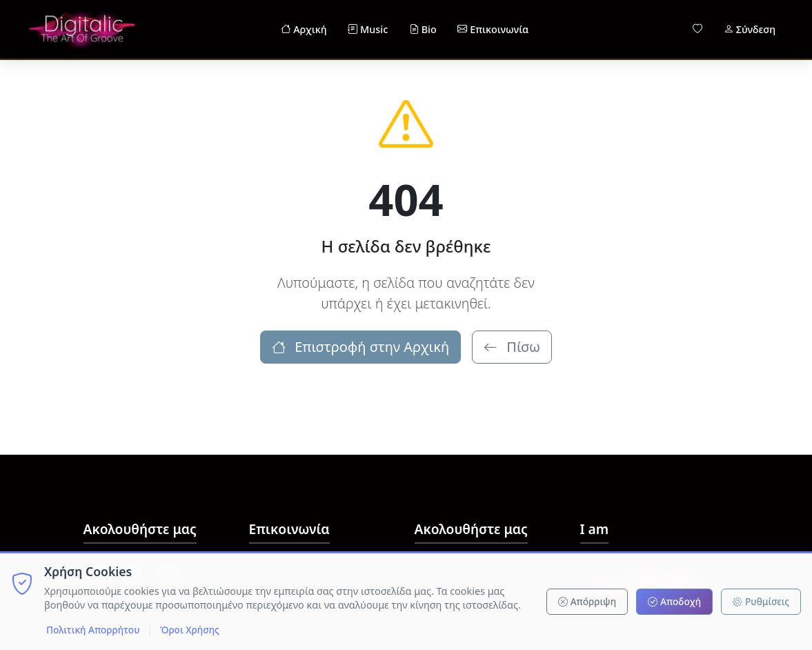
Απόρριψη (587, 602)
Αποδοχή (674, 602)
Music (368, 30)
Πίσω (512, 347)
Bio (423, 30)
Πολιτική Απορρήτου (93, 630)
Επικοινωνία (493, 30)
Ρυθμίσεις (761, 602)
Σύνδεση (750, 30)
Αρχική (304, 30)
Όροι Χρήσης (190, 630)
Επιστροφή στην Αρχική (360, 347)
